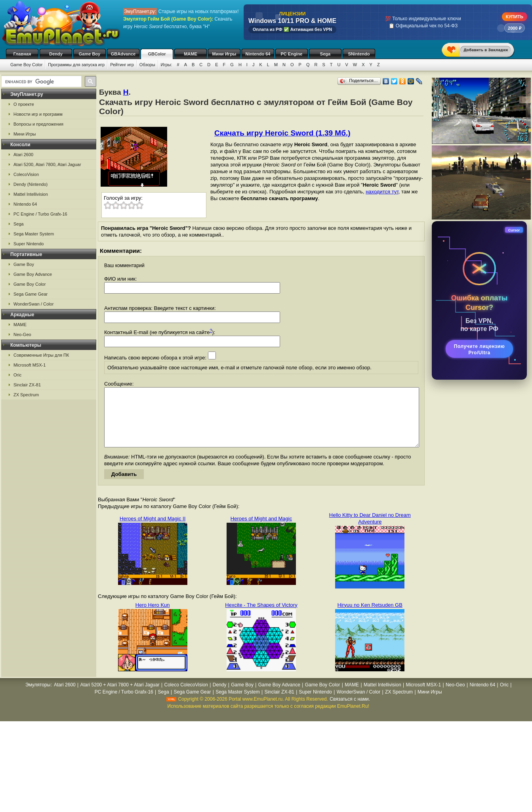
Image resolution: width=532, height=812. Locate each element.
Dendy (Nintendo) (31, 184)
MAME (191, 54)
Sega (325, 54)
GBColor (157, 54)
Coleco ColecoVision (186, 697)
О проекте (24, 104)
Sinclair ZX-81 (27, 385)
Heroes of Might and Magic (261, 530)
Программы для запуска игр (76, 65)
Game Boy (90, 54)
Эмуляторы (38, 697)
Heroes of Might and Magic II (153, 530)
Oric (17, 375)
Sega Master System (34, 234)
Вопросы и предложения (38, 124)
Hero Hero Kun (153, 617)
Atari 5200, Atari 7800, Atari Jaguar (47, 164)
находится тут (382, 192)
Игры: (167, 65)
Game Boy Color (26, 65)
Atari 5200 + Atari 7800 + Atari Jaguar (120, 697)
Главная (22, 54)
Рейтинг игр (122, 65)
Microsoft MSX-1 (30, 365)
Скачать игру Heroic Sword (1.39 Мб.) (282, 133)
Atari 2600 (23, 155)
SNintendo (359, 54)
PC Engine (291, 54)
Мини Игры (224, 54)
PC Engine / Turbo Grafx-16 (40, 214)
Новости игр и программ (38, 114)
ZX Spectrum (26, 395)
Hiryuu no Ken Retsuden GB (370, 617)
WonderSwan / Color (33, 304)
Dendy (56, 54)
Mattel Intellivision (31, 194)
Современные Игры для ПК (41, 355)
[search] (41, 82)
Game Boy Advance (33, 274)
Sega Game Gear (31, 294)
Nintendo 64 (258, 54)
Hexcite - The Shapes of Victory (261, 617)
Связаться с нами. (350, 711)
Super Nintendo (29, 244)
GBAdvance (123, 54)
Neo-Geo (22, 334)
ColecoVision (26, 174)
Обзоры (147, 65)
